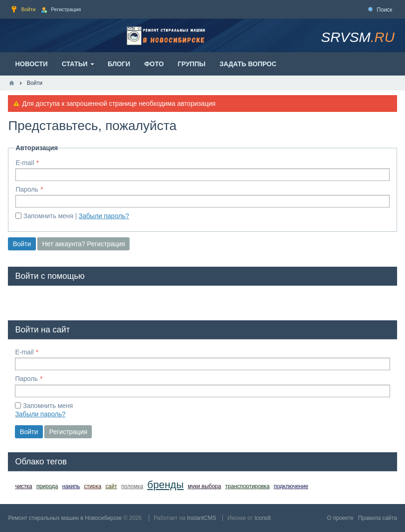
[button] (22, 301)
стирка (93, 486)
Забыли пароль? (104, 216)
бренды (165, 485)
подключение (291, 486)
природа (47, 486)
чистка (24, 486)
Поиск (384, 10)
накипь (71, 486)
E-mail (25, 163)
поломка (132, 486)
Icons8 (263, 518)
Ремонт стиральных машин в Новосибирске (65, 518)
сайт (111, 486)
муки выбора (205, 486)
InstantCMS (202, 518)
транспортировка (247, 486)
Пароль (27, 189)
